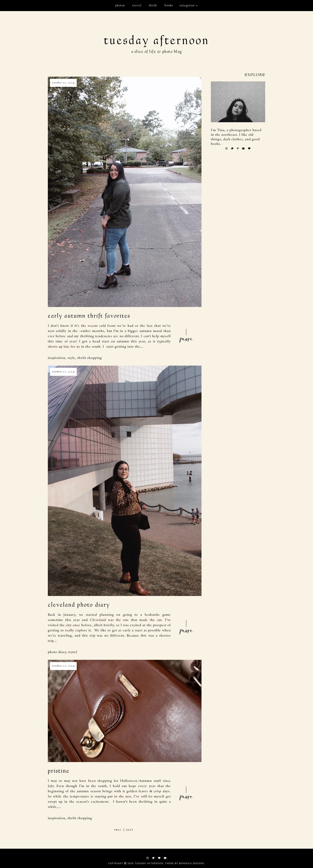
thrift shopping (90, 357)
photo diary (57, 652)
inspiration (57, 357)
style (71, 357)
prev (118, 830)
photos (120, 5)
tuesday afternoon (157, 40)
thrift (153, 5)
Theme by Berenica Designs (185, 863)
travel (137, 5)
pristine (59, 771)
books (169, 5)
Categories (187, 5)
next (130, 830)
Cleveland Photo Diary (79, 605)
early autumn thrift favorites (89, 316)
